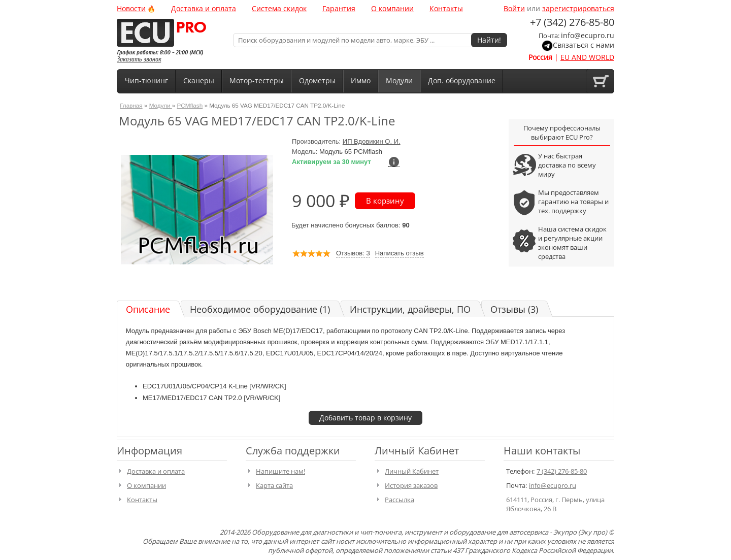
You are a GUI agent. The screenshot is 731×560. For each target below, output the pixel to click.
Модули (399, 80)
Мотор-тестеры (257, 80)
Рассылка (400, 500)
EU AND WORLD (587, 57)
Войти (514, 8)
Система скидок (279, 8)
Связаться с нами (584, 45)
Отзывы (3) (514, 309)
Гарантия (339, 8)
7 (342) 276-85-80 (562, 471)
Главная (131, 105)
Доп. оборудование (462, 80)
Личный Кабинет (412, 471)
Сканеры (199, 80)
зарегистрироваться (578, 8)
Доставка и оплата (204, 8)
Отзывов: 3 (353, 253)
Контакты (446, 8)
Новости (131, 8)
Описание (148, 309)
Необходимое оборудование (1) (260, 309)
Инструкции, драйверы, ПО (410, 309)
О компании (392, 8)
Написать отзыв (400, 253)
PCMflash (190, 105)
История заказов (411, 485)
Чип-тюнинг (146, 80)
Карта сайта (274, 485)
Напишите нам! (280, 471)
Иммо (361, 80)
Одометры (317, 80)
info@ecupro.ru (588, 35)
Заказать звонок (139, 59)
